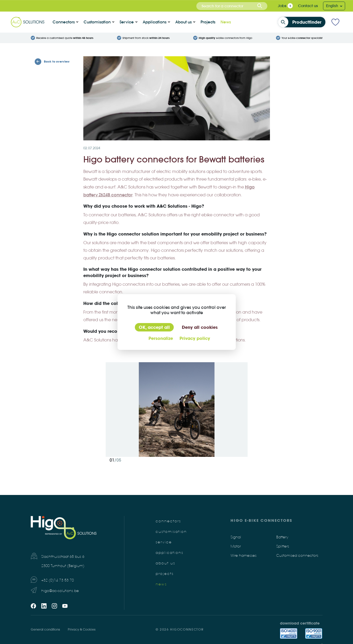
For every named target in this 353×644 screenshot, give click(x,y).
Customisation (97, 22)
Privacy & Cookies (82, 629)
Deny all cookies (200, 327)
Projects (208, 22)
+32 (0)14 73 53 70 (58, 580)
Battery (282, 537)
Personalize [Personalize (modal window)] (161, 338)
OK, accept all (154, 327)
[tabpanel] (177, 410)
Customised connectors (297, 556)
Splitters (283, 546)
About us (183, 22)
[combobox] (232, 6)
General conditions (45, 629)
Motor (236, 546)
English (332, 6)
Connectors (64, 22)
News (226, 22)
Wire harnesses (244, 556)
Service (127, 22)
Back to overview (52, 62)
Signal (236, 537)
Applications (155, 22)
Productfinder (301, 22)
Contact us (308, 6)
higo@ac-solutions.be (60, 591)
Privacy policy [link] (195, 338)
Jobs (282, 6)
